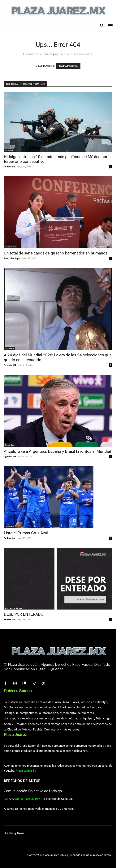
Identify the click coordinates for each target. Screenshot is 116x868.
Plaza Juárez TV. (26, 771)
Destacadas (10, 247)
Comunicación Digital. (99, 855)
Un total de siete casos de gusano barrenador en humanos (56, 253)
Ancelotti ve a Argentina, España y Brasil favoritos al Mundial (57, 451)
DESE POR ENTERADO (24, 614)
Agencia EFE (10, 365)
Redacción (9, 167)
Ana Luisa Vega (12, 258)
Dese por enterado (14, 608)
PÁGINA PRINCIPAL (68, 66)
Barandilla (10, 150)
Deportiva (9, 349)
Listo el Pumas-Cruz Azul (26, 533)
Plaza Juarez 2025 (54, 855)
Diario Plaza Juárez (28, 799)
